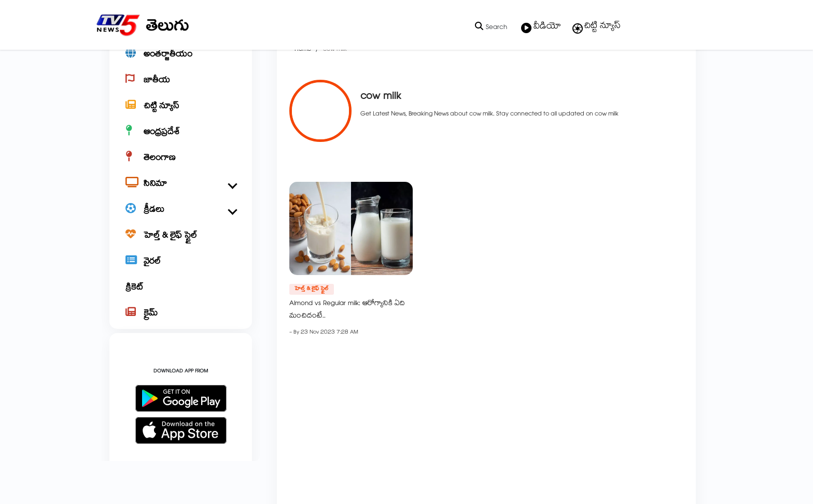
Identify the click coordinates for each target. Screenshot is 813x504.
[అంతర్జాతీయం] (181, 91)
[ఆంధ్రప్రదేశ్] (181, 169)
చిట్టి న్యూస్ (596, 27)
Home (291, 86)
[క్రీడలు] (181, 247)
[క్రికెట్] (181, 324)
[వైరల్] (181, 298)
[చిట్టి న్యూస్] (181, 143)
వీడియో (541, 27)
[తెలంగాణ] (181, 195)
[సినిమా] (181, 221)
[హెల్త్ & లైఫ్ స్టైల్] (181, 272)
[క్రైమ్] (181, 350)
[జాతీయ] (181, 117)
